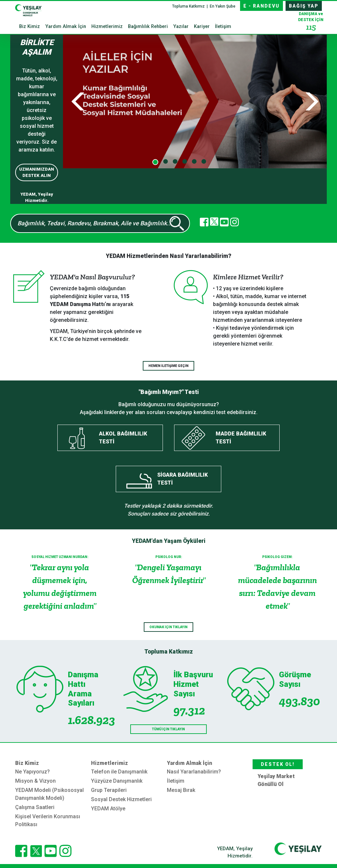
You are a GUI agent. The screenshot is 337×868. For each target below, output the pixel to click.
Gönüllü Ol (271, 784)
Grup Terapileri (109, 790)
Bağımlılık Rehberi (148, 27)
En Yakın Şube (223, 6)
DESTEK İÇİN (311, 22)
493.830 (299, 701)
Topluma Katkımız (189, 6)
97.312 (189, 710)
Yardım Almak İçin (66, 27)
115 (311, 27)
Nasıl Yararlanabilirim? (194, 772)
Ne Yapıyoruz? (32, 772)
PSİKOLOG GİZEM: (277, 557)
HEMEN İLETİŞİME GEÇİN (168, 366)
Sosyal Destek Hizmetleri (121, 799)
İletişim (223, 27)
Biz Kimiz (30, 27)
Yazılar (181, 27)
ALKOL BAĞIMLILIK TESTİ (123, 438)
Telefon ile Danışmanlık (119, 772)
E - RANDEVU (261, 6)
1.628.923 (89, 720)
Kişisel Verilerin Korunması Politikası (48, 820)
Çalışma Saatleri (35, 807)
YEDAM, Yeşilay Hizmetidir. (235, 852)
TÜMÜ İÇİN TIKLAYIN (168, 729)
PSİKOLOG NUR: (169, 557)
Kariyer (202, 27)
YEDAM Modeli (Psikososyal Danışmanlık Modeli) (49, 794)
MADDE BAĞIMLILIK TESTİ (241, 438)
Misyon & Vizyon (35, 781)
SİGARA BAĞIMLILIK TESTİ (183, 479)
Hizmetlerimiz (107, 27)
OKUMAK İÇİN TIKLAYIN (168, 627)
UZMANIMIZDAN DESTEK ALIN (37, 172)
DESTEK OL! (278, 764)
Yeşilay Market (276, 776)
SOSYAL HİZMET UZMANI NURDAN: (60, 557)
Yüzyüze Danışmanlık (117, 781)
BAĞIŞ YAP (304, 6)
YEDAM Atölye (108, 809)
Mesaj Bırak (181, 790)
